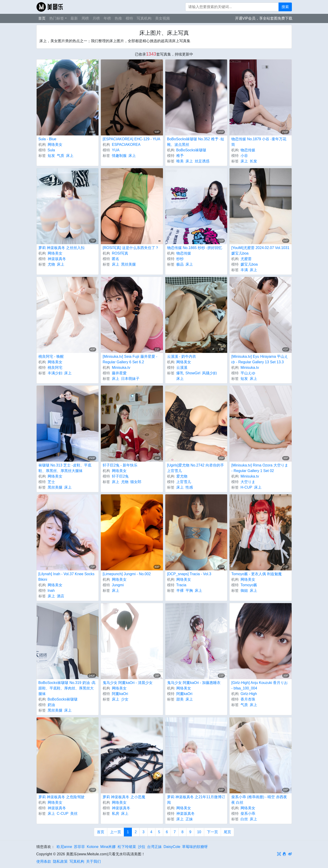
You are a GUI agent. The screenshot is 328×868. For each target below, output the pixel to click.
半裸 (180, 591)
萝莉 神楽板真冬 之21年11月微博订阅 (196, 800)
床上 (70, 156)
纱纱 (180, 259)
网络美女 (55, 145)
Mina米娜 (108, 847)
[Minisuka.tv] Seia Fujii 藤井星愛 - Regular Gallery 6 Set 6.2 (130, 359)
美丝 (74, 814)
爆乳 (180, 373)
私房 (116, 814)
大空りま (248, 482)
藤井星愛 (119, 373)
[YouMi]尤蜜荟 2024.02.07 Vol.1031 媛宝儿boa (260, 251)
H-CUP (246, 487)
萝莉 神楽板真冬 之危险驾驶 (62, 797)
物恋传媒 (248, 150)
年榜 (107, 18)
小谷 (244, 156)
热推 (118, 18)
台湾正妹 (154, 847)
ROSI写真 (120, 253)
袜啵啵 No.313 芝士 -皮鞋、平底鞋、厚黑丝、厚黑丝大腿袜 (65, 468)
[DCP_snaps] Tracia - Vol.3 (189, 574)
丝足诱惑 (202, 161)
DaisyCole (172, 847)
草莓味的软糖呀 (195, 847)
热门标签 (57, 18)
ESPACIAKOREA (126, 145)
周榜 (85, 18)
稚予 (180, 156)
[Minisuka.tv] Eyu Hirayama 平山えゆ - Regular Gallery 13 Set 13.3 (260, 359)
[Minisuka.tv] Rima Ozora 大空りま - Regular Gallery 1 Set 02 (260, 468)
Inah (51, 591)
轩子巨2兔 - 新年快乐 (120, 465)
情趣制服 (119, 156)
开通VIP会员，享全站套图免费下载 (264, 18)
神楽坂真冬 (57, 259)
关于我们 (93, 861)
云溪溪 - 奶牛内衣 (182, 356)
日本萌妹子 (130, 379)
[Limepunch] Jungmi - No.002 (127, 574)
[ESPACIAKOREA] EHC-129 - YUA (131, 139)
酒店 (61, 596)
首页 (42, 18)
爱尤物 (182, 476)
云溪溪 (182, 368)
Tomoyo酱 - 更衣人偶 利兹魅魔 (257, 574)
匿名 (116, 259)
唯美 (180, 161)
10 (199, 832)
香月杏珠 (248, 699)
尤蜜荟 (246, 259)
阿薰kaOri (120, 694)
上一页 (116, 832)
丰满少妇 (55, 373)
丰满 (244, 270)
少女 (125, 699)
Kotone (93, 847)
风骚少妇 (209, 373)
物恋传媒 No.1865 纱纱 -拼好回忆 (195, 248)
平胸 (189, 591)
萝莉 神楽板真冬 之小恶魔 (124, 797)
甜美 (180, 699)
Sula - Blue (47, 139)
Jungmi (118, 585)
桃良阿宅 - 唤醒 (51, 356)
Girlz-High (249, 694)
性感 (189, 487)
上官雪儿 (184, 482)
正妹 (189, 819)
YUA (116, 150)
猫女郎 (136, 482)
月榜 (96, 18)
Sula (51, 150)
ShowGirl (193, 373)
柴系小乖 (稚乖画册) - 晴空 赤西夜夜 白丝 (259, 800)
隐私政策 (60, 861)
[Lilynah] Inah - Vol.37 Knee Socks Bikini (67, 577)
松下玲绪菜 (127, 847)
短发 (51, 156)
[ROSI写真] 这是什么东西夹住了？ (131, 248)
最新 (74, 18)
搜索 (285, 7)
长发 (253, 161)
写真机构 (144, 18)
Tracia (181, 585)
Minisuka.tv (121, 368)
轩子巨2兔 (120, 476)
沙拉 (142, 847)
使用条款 (44, 861)
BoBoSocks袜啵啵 (191, 150)
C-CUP (63, 814)
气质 (61, 156)
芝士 (51, 482)
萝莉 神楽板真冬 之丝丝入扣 (62, 248)
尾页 (227, 832)
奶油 (51, 705)
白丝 (244, 819)
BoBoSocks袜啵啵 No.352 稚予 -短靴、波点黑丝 (196, 142)
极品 (180, 264)
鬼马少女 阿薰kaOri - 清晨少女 (128, 683)
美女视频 (163, 18)
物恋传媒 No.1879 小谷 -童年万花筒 (259, 142)
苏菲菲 (79, 847)
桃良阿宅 (55, 368)
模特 (129, 18)
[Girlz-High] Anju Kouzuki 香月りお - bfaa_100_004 (260, 685)
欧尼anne (64, 847)
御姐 (244, 591)
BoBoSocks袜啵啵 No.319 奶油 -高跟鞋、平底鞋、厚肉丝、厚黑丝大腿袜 (67, 688)
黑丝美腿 (128, 264)
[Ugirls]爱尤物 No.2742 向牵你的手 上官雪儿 (196, 468)
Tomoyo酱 (249, 585)
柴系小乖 (248, 814)
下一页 (212, 832)
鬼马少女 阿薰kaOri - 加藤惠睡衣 (194, 683)
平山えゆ (248, 373)
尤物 (51, 264)
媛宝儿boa (249, 264)
